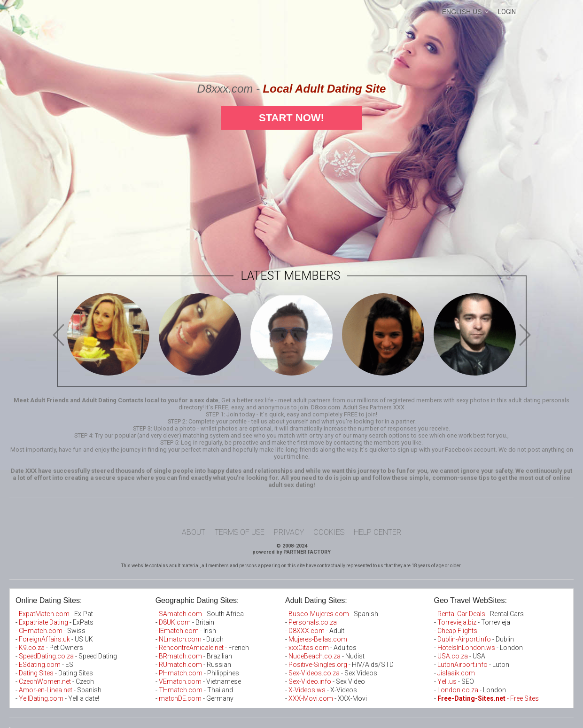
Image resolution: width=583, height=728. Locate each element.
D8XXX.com (307, 631)
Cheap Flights (457, 631)
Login (507, 12)
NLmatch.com (180, 639)
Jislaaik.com (456, 673)
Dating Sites (36, 673)
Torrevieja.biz (457, 622)
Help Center (377, 532)
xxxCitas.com (309, 648)
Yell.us (447, 681)
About (194, 532)
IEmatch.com (179, 631)
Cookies (329, 532)
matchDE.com (181, 698)
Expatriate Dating (43, 622)
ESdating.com (40, 665)
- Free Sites (488, 698)
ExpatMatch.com (44, 614)
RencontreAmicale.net (191, 648)
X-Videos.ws (307, 690)
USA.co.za (453, 656)
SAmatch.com (180, 614)
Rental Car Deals (461, 614)
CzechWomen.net (45, 681)
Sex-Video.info (310, 681)
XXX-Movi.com (311, 698)
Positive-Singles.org (318, 665)
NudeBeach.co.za (315, 656)
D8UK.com (175, 622)
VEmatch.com (181, 681)
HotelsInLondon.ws (466, 648)
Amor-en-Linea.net (46, 690)
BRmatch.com (180, 656)
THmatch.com (181, 690)
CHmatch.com (41, 631)
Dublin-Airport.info (464, 639)
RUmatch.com (181, 665)
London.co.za (458, 690)
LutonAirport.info (463, 665)
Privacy (289, 532)
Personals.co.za (313, 622)
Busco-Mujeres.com (319, 614)
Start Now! (291, 118)
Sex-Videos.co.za (314, 673)
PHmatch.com (181, 673)
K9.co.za (32, 648)
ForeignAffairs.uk (45, 639)
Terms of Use (240, 532)
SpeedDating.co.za (46, 656)
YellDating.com (41, 698)
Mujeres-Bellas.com (318, 639)
